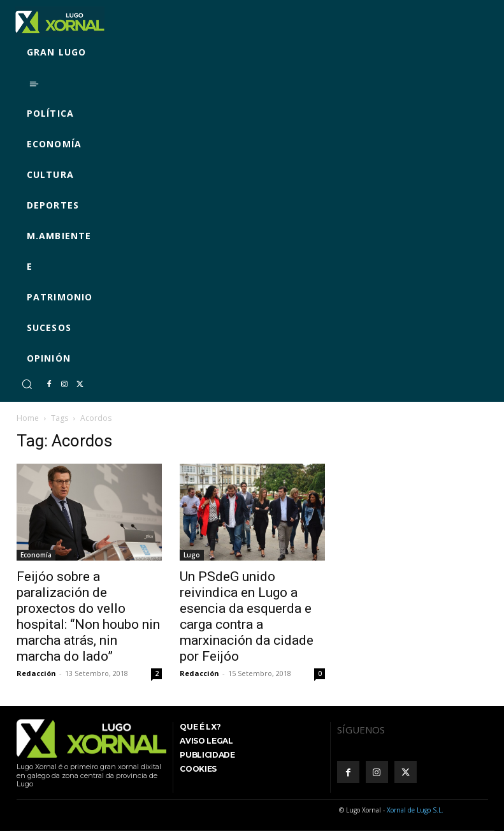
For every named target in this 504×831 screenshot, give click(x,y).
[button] (27, 384)
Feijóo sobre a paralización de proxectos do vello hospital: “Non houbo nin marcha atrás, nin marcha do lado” (88, 616)
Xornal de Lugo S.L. (415, 810)
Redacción (36, 673)
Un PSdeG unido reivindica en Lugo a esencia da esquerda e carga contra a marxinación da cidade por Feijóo (247, 616)
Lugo (192, 555)
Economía (36, 555)
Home (28, 418)
